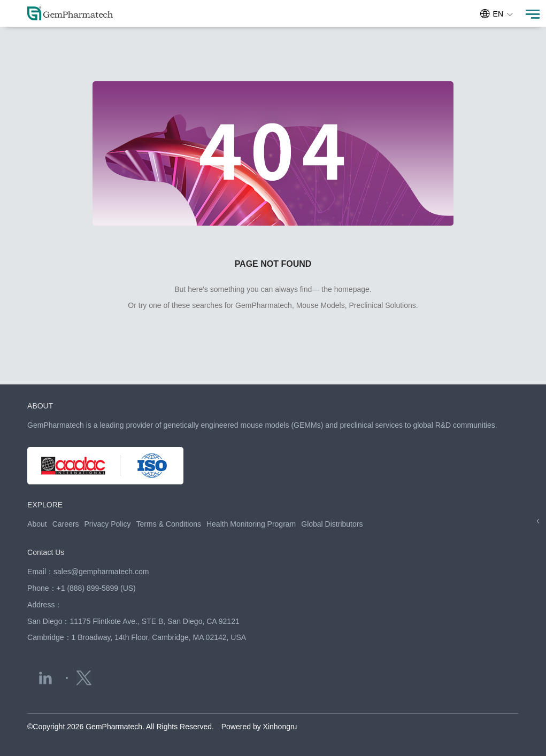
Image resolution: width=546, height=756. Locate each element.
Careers (66, 524)
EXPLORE (45, 505)
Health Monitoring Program (251, 524)
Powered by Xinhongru (259, 727)
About (37, 524)
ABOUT (40, 406)
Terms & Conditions (169, 524)
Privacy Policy (107, 524)
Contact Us (46, 552)
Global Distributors (332, 524)
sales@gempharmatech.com (101, 572)
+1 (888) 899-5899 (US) (96, 588)
